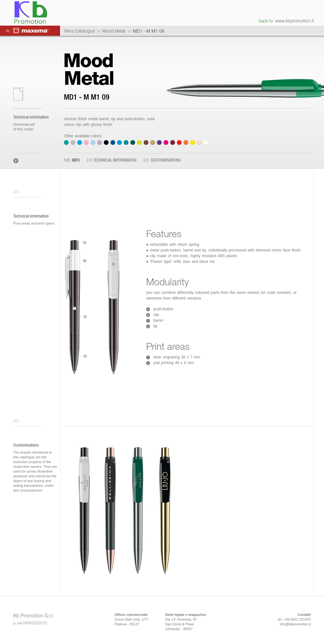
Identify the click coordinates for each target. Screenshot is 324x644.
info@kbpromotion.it (295, 624)
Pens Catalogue (79, 31)
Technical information (111, 161)
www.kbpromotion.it (294, 21)
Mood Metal (114, 31)
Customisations (162, 161)
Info (72, 161)
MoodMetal (89, 69)
